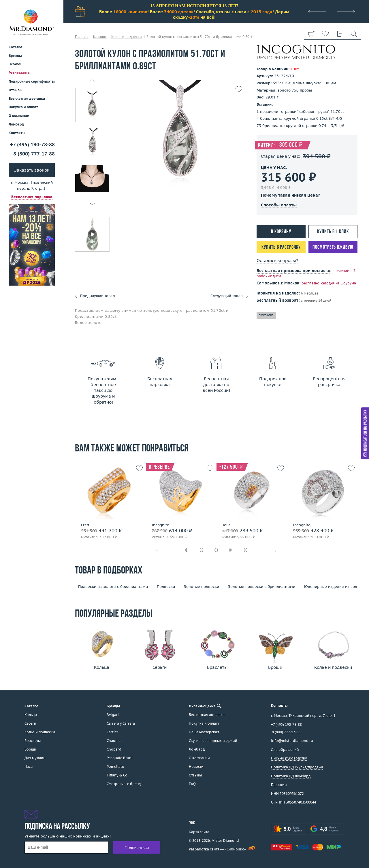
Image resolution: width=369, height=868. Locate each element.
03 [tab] (216, 551)
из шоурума (346, 283)
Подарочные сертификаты (32, 81)
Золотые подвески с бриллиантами (262, 587)
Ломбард (16, 124)
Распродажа (19, 73)
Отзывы (16, 90)
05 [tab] (246, 551)
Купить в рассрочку (281, 247)
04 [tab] (231, 551)
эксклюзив (266, 315)
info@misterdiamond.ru (292, 741)
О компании (19, 116)
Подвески (166, 587)
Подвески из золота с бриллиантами (113, 587)
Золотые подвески (202, 587)
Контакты (17, 133)
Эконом (15, 64)
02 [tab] (202, 551)
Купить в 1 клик (333, 232)
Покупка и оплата (24, 107)
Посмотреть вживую (333, 247)
